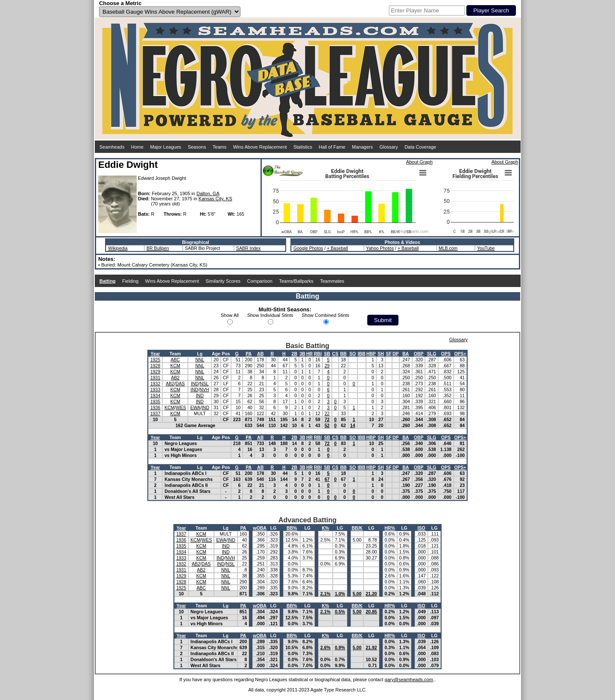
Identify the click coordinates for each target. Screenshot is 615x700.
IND (195, 384)
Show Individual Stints (270, 315)
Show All (230, 315)
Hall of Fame (332, 147)
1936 (155, 407)
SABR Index (248, 248)
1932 (155, 384)
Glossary (388, 147)
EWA (195, 407)
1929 (155, 372)
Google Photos (308, 248)
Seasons (197, 147)
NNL (200, 360)
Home (137, 147)
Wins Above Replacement (260, 147)
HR (309, 354)
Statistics (303, 147)
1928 (155, 366)
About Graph (419, 162)
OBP (419, 354)
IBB (362, 354)
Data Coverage (420, 147)
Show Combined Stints (326, 315)
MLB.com (448, 248)
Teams (220, 147)
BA (406, 354)
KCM (175, 366)
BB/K (357, 528)
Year (155, 354)
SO (353, 354)
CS (335, 354)
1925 (155, 360)
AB (260, 354)
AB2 (175, 378)
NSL (204, 384)
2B (294, 354)
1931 (155, 378)
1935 (155, 401)
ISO (422, 528)
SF (388, 354)
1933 (155, 390)
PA (249, 354)
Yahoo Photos (380, 248)
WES (181, 407)
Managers (362, 147)
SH (381, 354)
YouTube (486, 248)
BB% (292, 528)
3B (302, 354)
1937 (155, 413)
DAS (180, 384)
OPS (446, 354)
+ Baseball (337, 248)
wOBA (260, 528)
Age (216, 354)
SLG (432, 354)
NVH (204, 390)
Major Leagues (166, 147)
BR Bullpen (158, 248)
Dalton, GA (208, 193)
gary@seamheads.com (409, 679)
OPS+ (460, 354)
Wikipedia (118, 248)
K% (325, 528)
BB (343, 354)
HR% (390, 528)
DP (396, 354)
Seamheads (112, 147)
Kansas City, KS (215, 199)
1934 (155, 395)
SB (327, 354)
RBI (318, 354)
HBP (371, 354)
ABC (176, 360)
